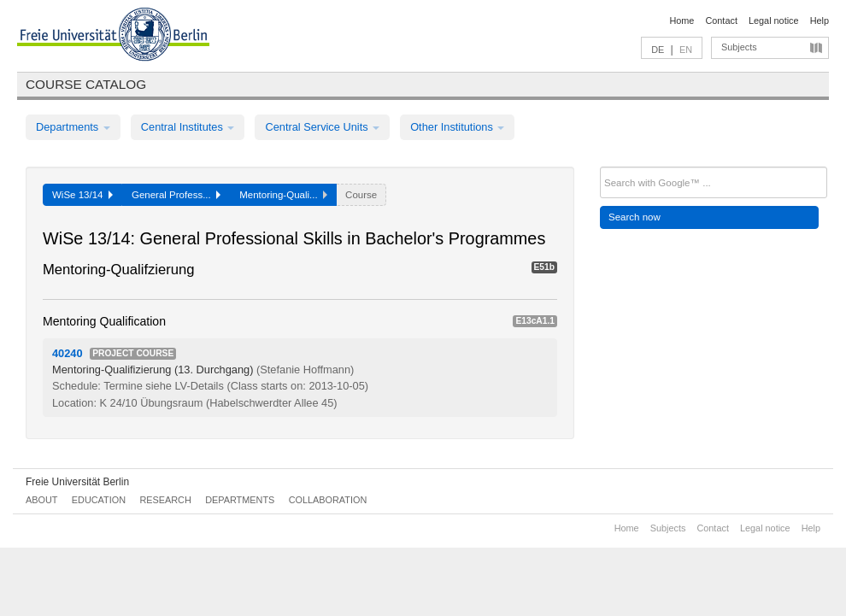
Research (165, 500)
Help (820, 21)
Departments (73, 127)
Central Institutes (188, 127)
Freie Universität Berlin (77, 482)
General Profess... (176, 195)
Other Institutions (457, 127)
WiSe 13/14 (82, 195)
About (41, 500)
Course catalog (86, 84)
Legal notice (774, 21)
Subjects (739, 47)
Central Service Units (322, 127)
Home (681, 21)
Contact (721, 21)
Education (99, 500)
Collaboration (328, 500)
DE (658, 50)
